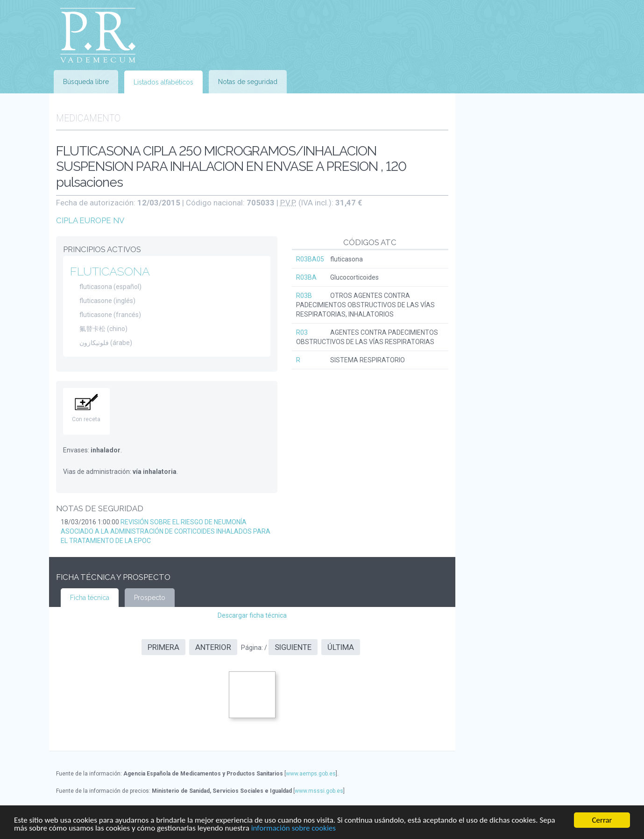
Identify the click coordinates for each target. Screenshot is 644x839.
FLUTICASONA (110, 271)
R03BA (306, 277)
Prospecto (150, 598)
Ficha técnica (90, 598)
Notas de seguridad (248, 82)
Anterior (213, 647)
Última (341, 647)
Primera (163, 647)
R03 (302, 332)
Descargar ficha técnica (252, 615)
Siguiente (293, 647)
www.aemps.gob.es (311, 774)
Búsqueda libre (86, 82)
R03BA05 (310, 259)
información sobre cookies (294, 828)
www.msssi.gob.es (319, 791)
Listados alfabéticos (163, 82)
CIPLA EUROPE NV (90, 220)
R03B (304, 296)
